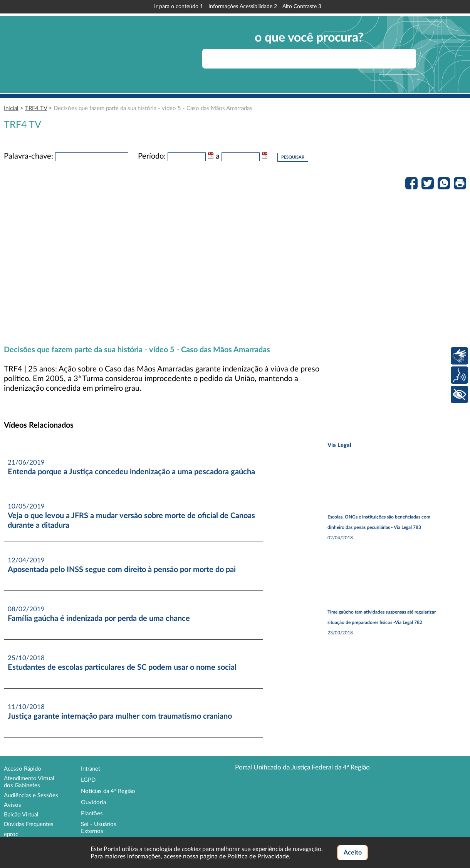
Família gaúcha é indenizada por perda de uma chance (99, 619)
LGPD (88, 780)
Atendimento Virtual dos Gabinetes (29, 782)
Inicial (11, 108)
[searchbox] (309, 59)
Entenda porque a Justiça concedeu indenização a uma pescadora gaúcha (131, 472)
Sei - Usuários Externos (99, 828)
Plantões (92, 814)
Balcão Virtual (21, 815)
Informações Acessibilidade (243, 7)
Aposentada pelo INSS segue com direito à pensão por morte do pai (122, 570)
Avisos (13, 805)
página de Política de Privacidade (244, 856)
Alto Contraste (302, 7)
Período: (152, 156)
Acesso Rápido (23, 769)
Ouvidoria (93, 802)
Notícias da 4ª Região (108, 791)
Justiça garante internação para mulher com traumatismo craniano (120, 716)
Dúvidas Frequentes (29, 824)
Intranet (91, 769)
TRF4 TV (36, 108)
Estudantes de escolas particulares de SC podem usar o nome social (122, 667)
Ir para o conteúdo (179, 7)
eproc (11, 834)
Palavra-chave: (29, 156)
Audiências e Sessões (31, 795)
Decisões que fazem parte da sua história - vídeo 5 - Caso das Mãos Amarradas (153, 108)
